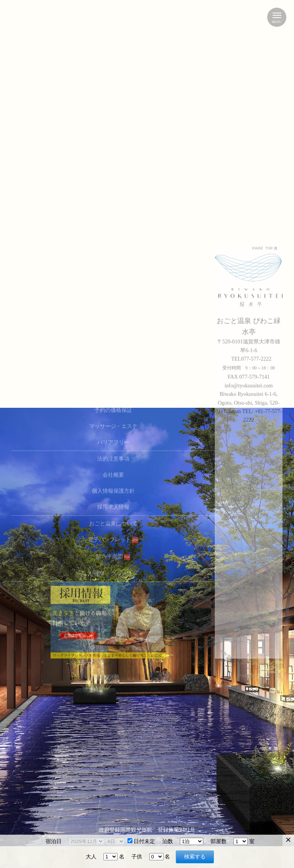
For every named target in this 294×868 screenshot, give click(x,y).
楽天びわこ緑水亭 (113, 182)
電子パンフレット (113, 392)
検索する (195, 857)
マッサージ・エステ (113, 279)
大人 (91, 857)
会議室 (113, 230)
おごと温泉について (113, 376)
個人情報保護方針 (113, 343)
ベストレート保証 (113, 246)
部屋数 (219, 841)
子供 (137, 857)
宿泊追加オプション (113, 149)
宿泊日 (54, 841)
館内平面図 (113, 409)
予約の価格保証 (113, 262)
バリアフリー (113, 295)
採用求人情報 (113, 359)
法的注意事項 (113, 311)
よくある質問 (113, 165)
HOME (113, 115)
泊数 (168, 841)
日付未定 (141, 841)
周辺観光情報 (113, 214)
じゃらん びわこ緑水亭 (113, 198)
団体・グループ (113, 426)
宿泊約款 (113, 133)
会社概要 (113, 327)
